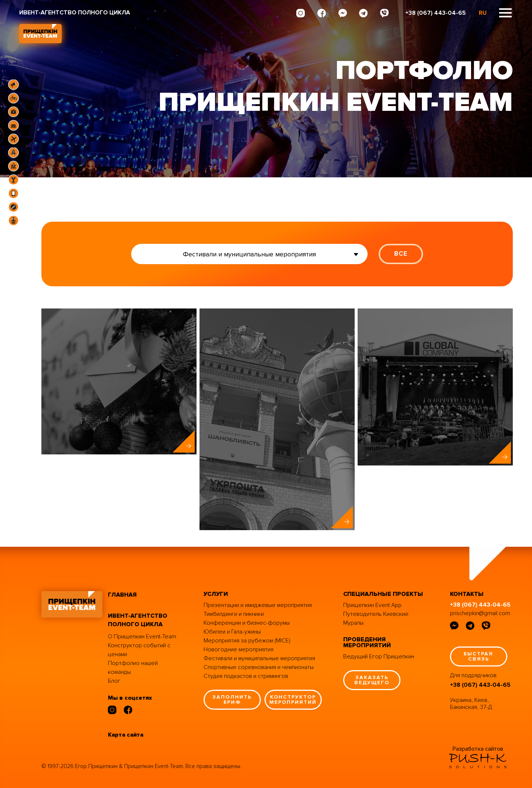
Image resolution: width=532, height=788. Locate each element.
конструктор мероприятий (293, 700)
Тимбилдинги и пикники (234, 614)
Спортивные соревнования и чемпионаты (259, 667)
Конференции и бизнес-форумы (247, 623)
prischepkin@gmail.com (480, 613)
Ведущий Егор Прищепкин (379, 656)
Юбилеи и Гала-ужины (232, 632)
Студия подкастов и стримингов (246, 676)
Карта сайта (126, 735)
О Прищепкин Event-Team (142, 637)
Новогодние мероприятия (238, 649)
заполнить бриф (232, 700)
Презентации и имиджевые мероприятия (258, 605)
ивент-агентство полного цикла (138, 620)
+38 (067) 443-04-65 (436, 13)
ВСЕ (401, 254)
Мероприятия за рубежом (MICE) (247, 641)
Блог (114, 681)
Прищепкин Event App (372, 605)
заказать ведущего (372, 680)
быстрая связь (478, 656)
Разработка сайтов (478, 749)
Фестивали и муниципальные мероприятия (259, 658)
